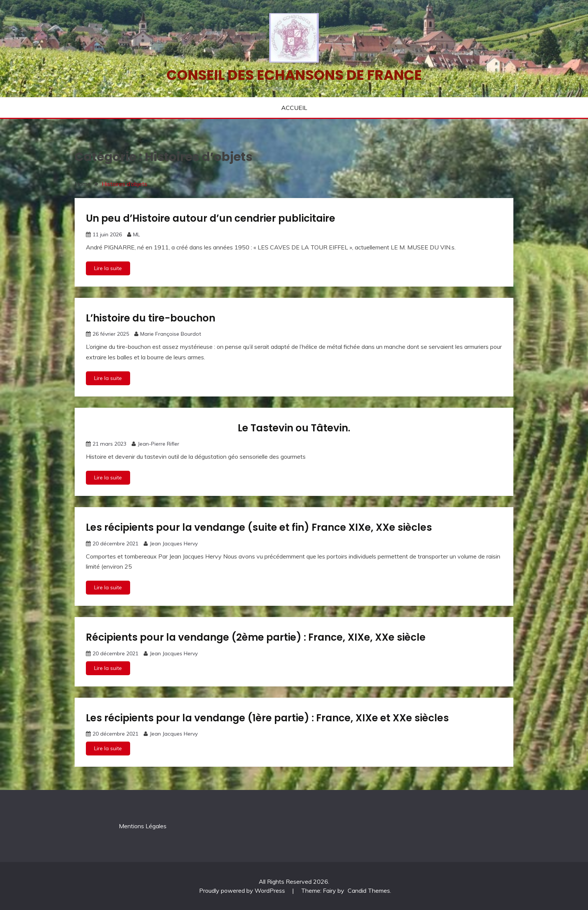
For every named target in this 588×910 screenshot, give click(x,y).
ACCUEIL (294, 108)
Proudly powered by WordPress (243, 890)
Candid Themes (369, 890)
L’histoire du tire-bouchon (151, 318)
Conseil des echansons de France (294, 75)
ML (136, 234)
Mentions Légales (143, 826)
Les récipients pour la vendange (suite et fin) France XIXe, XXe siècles (259, 527)
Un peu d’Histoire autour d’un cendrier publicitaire (211, 218)
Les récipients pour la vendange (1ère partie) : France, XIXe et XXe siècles (267, 718)
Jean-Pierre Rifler (158, 444)
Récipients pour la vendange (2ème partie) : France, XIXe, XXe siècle (256, 637)
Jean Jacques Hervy (174, 544)
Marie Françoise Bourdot (171, 334)
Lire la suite (108, 268)
